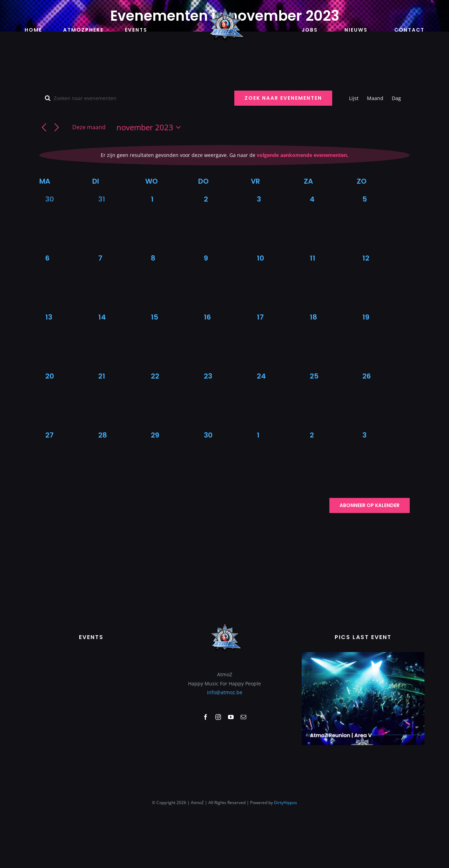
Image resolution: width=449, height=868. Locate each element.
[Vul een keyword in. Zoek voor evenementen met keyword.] (133, 98)
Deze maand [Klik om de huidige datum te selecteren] (89, 127)
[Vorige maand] (44, 128)
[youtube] (231, 763)
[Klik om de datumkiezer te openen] (150, 127)
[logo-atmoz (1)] (224, 9)
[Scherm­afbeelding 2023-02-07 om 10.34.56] (363, 700)
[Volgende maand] (57, 128)
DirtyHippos (286, 848)
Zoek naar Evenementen (283, 98)
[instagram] (218, 763)
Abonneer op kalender (370, 505)
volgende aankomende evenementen (302, 155)
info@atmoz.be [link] (225, 738)
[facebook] (206, 763)
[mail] (243, 763)
